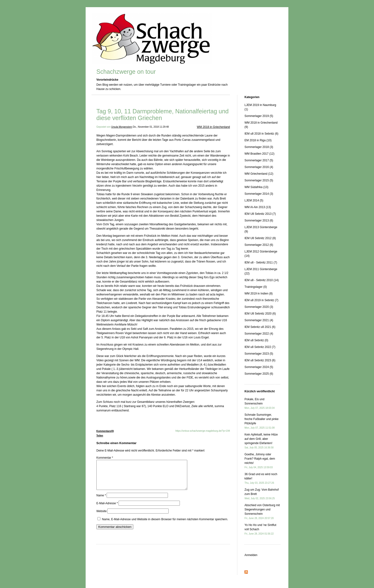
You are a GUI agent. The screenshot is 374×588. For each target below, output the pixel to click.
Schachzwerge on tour (126, 72)
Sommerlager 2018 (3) (259, 147)
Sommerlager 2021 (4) (259, 320)
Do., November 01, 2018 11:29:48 (151, 127)
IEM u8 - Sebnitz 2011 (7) (261, 262)
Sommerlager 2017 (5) (259, 160)
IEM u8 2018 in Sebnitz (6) (261, 134)
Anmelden (251, 555)
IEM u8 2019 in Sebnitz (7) (261, 300)
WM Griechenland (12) (259, 174)
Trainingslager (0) (256, 287)
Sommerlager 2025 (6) (259, 374)
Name (101, 501)
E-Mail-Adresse (107, 509)
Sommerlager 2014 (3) (259, 194)
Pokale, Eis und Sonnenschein (260, 403)
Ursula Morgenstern (122, 127)
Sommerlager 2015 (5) (259, 180)
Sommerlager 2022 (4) (259, 334)
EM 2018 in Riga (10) (258, 140)
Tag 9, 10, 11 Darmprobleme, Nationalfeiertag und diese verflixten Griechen (163, 115)
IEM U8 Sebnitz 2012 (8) (260, 238)
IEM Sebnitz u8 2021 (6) (260, 327)
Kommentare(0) (105, 431)
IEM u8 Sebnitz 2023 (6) (260, 360)
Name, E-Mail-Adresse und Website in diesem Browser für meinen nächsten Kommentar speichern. (165, 525)
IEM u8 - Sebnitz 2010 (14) (262, 280)
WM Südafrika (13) (256, 187)
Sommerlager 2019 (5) (259, 116)
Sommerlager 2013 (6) (259, 220)
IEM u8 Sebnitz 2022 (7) (260, 347)
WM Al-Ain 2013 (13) (258, 207)
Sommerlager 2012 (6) (259, 245)
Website (101, 517)
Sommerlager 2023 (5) (259, 354)
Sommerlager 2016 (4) (259, 167)
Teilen (100, 436)
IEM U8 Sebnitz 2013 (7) (260, 214)
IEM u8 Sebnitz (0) (256, 340)
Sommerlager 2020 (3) (259, 307)
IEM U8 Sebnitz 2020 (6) (260, 314)
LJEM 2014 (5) (254, 200)
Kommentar (105, 458)
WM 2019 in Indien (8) (259, 294)
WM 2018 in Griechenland (213, 127)
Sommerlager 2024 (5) (259, 367)
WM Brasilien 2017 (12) (259, 154)
